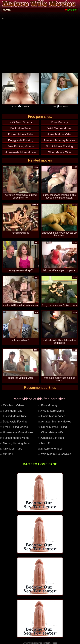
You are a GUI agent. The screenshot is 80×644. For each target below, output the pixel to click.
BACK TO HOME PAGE (40, 464)
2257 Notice (52, 643)
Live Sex (71, 10)
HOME (7, 10)
